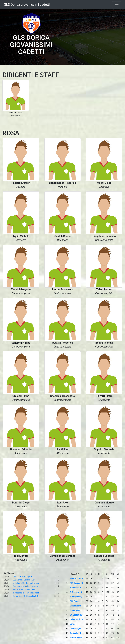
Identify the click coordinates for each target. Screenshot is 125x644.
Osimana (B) (29, 580)
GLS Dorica (17, 580)
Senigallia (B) (32, 596)
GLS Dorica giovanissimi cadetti (27, 5)
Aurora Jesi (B (19, 596)
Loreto (15, 577)
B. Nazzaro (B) (19, 593)
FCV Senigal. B (26, 577)
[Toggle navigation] (117, 5)
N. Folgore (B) (19, 583)
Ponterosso (30, 590)
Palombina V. (33, 586)
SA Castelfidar (33, 593)
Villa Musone (18, 590)
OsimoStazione (33, 583)
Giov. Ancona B (19, 586)
